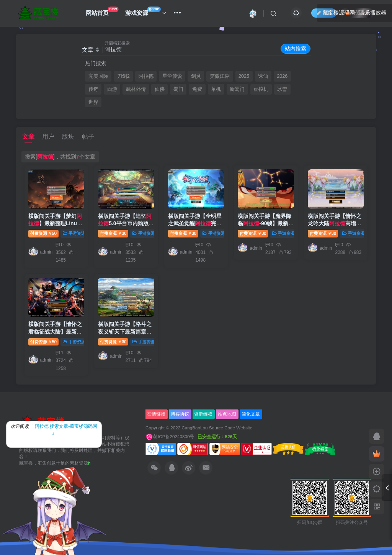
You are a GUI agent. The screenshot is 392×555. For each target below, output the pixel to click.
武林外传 (136, 89)
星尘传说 (172, 76)
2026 (282, 76)
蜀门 (178, 89)
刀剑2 (123, 76)
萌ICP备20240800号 (171, 436)
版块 (68, 137)
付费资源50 (43, 233)
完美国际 (98, 76)
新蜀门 (237, 89)
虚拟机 (261, 89)
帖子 (88, 137)
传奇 (93, 89)
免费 (197, 89)
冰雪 (282, 89)
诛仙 (263, 76)
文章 (28, 137)
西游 (112, 89)
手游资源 (74, 233)
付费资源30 (113, 233)
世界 (93, 102)
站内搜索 (296, 49)
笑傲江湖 (220, 76)
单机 (216, 89)
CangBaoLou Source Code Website (217, 428)
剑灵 (196, 76)
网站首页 (102, 11)
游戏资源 (146, 11)
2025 (244, 76)
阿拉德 (146, 76)
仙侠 (160, 89)
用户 (48, 137)
